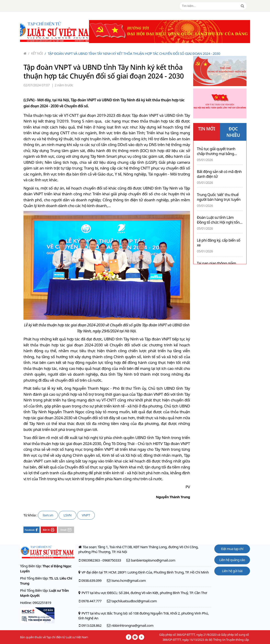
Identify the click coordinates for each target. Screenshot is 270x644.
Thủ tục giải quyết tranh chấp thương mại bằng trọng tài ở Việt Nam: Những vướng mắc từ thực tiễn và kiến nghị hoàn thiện (220, 151)
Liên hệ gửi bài (232, 571)
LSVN (67, 515)
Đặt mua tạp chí (232, 549)
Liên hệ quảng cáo (232, 560)
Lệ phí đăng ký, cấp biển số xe (218, 243)
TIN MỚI (207, 129)
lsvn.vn (48, 515)
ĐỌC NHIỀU (233, 132)
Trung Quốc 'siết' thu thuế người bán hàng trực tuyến (219, 197)
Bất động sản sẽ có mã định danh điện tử (219, 174)
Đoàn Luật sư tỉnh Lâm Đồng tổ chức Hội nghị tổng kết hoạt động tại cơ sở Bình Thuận (219, 220)
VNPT (86, 515)
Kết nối (36, 53)
